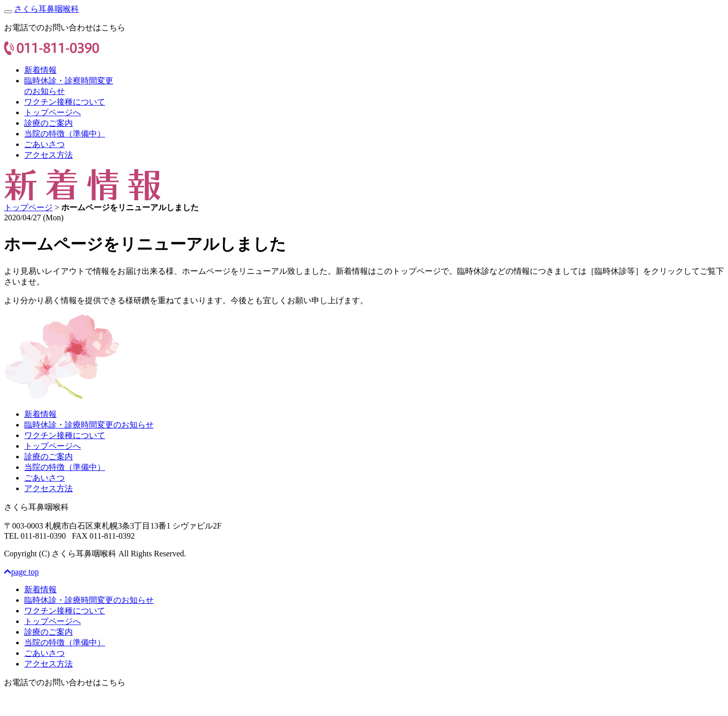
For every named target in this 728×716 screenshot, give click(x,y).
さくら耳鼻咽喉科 (47, 9)
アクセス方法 (49, 155)
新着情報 (40, 70)
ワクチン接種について (65, 102)
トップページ (28, 207)
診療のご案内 (49, 123)
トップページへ (53, 112)
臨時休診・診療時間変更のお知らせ (89, 425)
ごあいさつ (44, 144)
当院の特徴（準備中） (65, 134)
